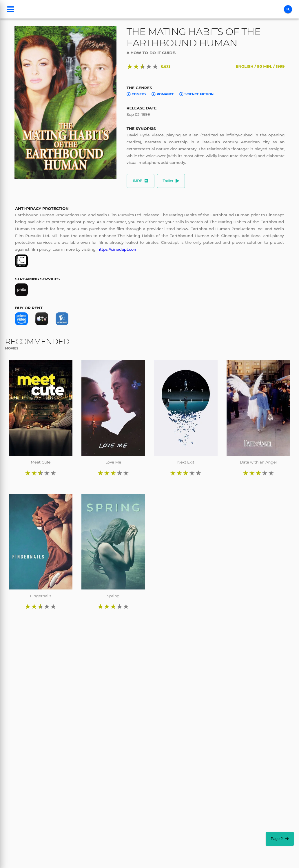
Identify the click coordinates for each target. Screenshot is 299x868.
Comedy (137, 94)
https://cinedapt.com (117, 249)
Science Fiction (196, 94)
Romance (163, 94)
